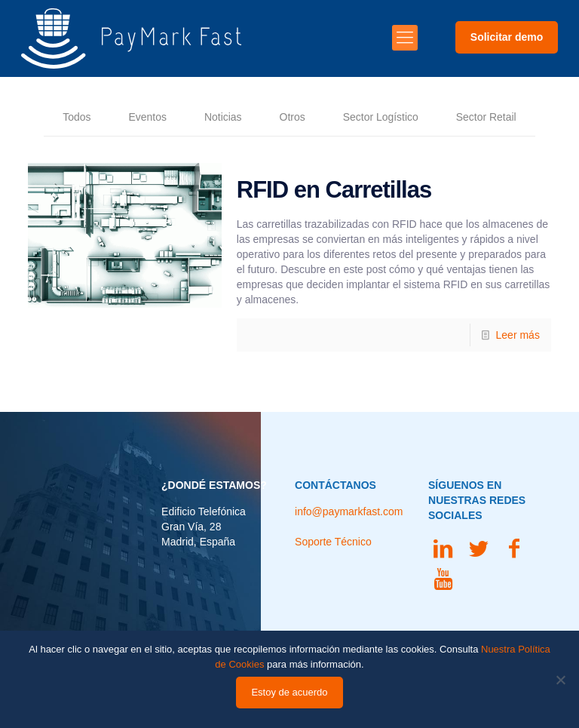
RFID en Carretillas (334, 190)
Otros (292, 118)
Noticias (223, 118)
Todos (77, 118)
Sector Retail (486, 118)
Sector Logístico (381, 118)
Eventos (147, 118)
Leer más (518, 335)
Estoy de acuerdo (289, 692)
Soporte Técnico (333, 542)
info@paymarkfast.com (349, 511)
